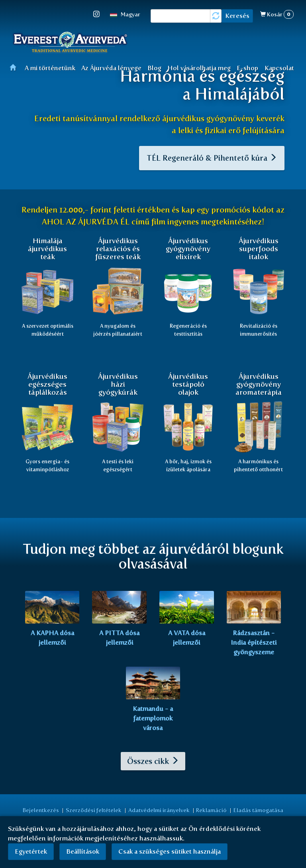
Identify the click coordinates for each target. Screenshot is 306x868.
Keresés (237, 16)
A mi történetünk (50, 68)
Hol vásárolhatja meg (199, 68)
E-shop (247, 68)
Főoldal (15, 67)
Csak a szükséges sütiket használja (170, 851)
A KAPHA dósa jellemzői (52, 640)
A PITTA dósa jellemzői (119, 640)
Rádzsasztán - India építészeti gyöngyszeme (254, 645)
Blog (154, 68)
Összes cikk (153, 764)
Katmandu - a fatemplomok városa (153, 721)
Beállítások (83, 851)
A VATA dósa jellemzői (187, 640)
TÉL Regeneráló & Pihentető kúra (210, 159)
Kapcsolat (279, 68)
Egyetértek (31, 851)
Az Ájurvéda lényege (111, 68)
